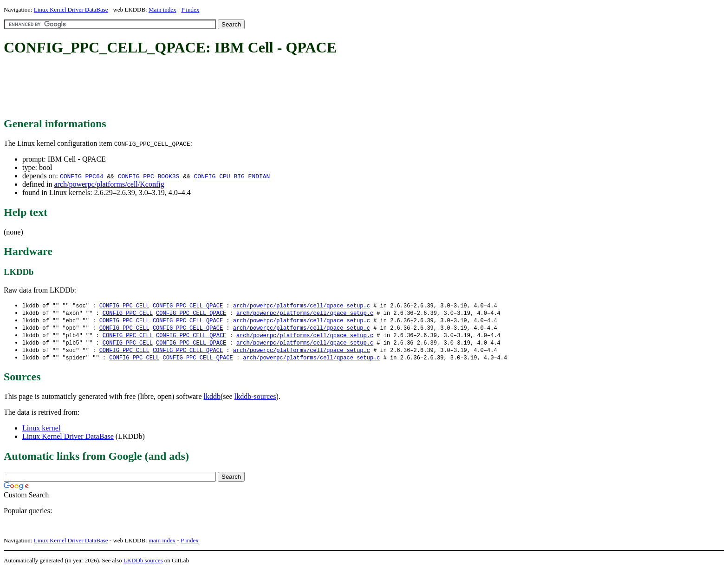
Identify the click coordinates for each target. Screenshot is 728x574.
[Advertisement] (173, 87)
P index (190, 10)
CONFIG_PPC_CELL (124, 306)
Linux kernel (41, 432)
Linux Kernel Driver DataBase (71, 10)
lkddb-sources (255, 400)
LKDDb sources (143, 564)
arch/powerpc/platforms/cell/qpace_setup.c (302, 306)
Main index (162, 10)
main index (162, 544)
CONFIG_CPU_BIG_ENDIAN (232, 176)
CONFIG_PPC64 (82, 176)
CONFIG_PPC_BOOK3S (149, 176)
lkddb (212, 400)
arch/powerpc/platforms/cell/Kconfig (109, 184)
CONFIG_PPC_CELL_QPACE (188, 306)
